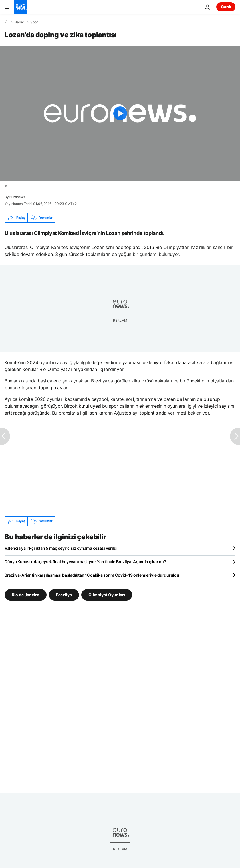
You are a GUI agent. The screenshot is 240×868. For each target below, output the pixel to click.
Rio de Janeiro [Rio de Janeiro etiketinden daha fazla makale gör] (26, 595)
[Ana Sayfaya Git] (21, 7)
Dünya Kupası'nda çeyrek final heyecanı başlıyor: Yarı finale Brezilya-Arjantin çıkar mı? (85, 562)
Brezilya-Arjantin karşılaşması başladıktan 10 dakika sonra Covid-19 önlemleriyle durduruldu (92, 575)
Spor (34, 22)
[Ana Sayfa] (6, 22)
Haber (19, 22)
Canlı (226, 7)
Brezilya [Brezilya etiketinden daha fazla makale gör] (64, 595)
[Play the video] (120, 113)
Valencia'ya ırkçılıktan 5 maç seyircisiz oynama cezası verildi (61, 548)
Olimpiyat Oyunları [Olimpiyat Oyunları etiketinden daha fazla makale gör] (107, 595)
